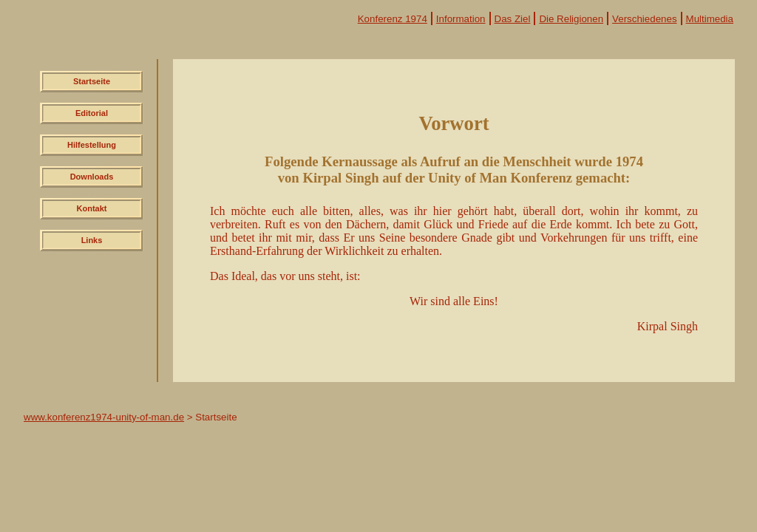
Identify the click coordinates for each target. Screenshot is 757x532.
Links (92, 240)
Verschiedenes (644, 19)
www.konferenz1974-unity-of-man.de (104, 417)
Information (461, 19)
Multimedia (710, 19)
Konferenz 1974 (393, 19)
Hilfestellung (92, 145)
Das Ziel (513, 19)
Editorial (92, 113)
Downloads (92, 177)
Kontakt (92, 208)
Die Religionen (571, 19)
